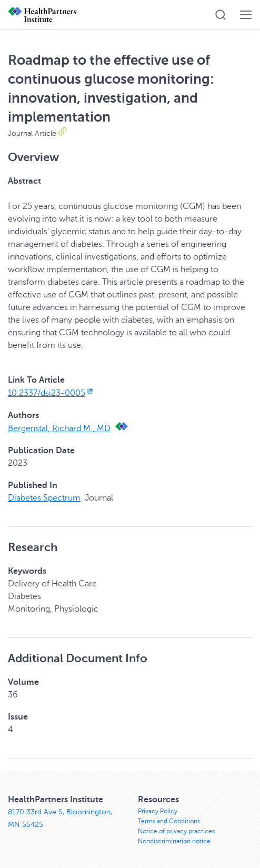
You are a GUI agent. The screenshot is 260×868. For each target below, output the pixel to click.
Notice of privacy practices (176, 831)
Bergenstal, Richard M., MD (59, 428)
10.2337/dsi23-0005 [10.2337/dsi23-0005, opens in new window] (51, 393)
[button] (221, 15)
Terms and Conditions (169, 821)
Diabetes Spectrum (44, 498)
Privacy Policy (158, 811)
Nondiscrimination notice (174, 841)
